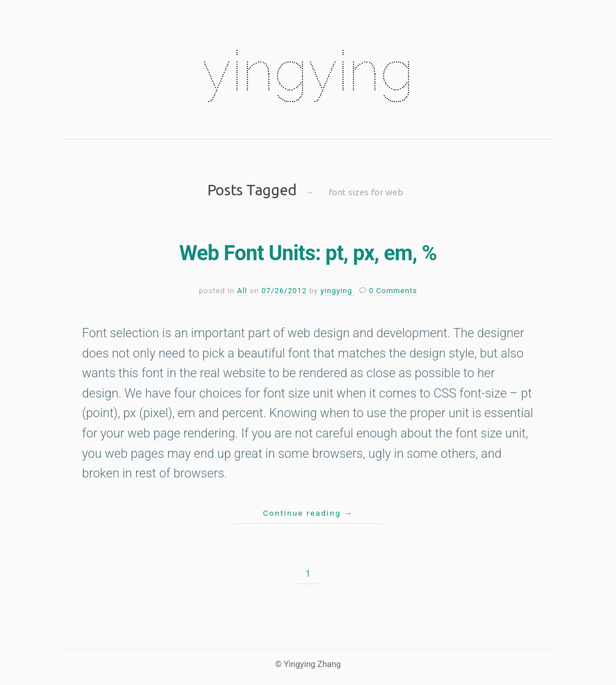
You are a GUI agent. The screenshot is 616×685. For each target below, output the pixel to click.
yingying (308, 71)
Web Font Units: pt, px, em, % (308, 253)
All (242, 291)
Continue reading (308, 513)
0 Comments (393, 291)
